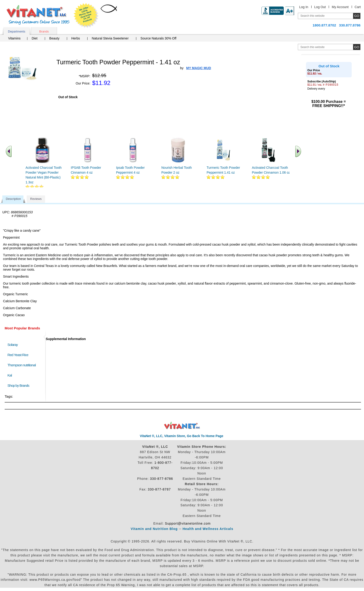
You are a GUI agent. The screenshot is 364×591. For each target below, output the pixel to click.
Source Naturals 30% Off (158, 38)
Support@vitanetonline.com (188, 523)
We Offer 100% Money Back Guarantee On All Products (86, 16)
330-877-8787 (159, 489)
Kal (10, 375)
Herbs (76, 38)
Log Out (320, 7)
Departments (16, 31)
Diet (34, 38)
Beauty (54, 38)
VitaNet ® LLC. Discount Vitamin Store (182, 426)
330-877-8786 (161, 479)
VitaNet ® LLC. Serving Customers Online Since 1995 (38, 15)
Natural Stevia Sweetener (110, 38)
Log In (304, 7)
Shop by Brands (19, 385)
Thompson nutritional (22, 365)
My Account (340, 7)
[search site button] (357, 47)
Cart (358, 7)
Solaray (13, 345)
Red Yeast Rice (18, 355)
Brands (44, 31)
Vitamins (14, 38)
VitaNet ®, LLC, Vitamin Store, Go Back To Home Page (182, 436)
